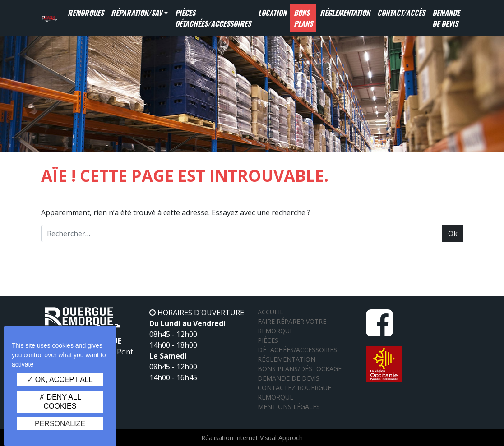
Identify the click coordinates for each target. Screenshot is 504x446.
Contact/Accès (401, 13)
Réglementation (345, 13)
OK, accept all (60, 379)
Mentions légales (289, 407)
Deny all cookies (60, 401)
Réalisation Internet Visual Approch (252, 438)
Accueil (270, 312)
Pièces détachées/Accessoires (213, 18)
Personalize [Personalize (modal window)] (60, 424)
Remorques (86, 13)
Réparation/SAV (136, 13)
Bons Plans (303, 18)
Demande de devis (446, 18)
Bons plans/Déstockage (300, 369)
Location (272, 13)
